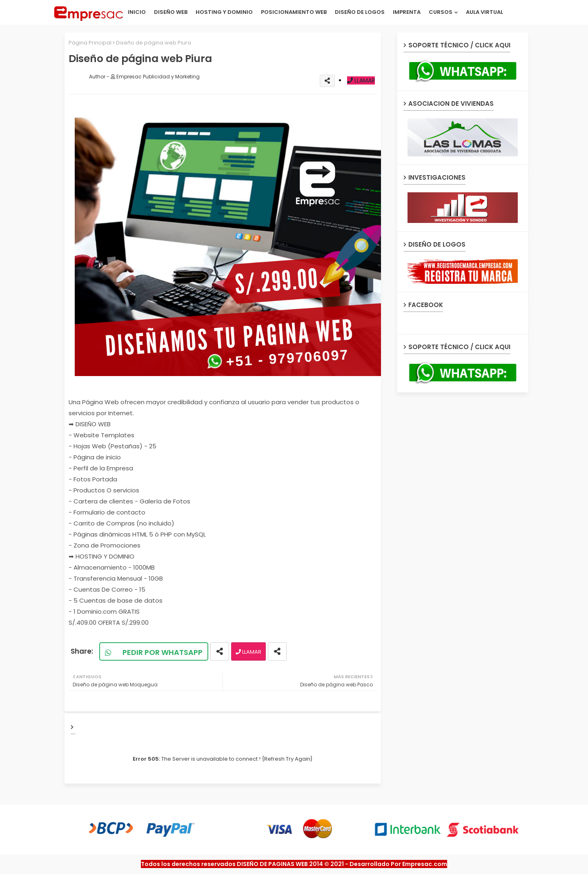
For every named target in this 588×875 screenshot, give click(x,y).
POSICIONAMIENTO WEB (294, 12)
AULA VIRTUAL (484, 12)
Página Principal (90, 43)
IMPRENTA (407, 12)
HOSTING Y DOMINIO (224, 12)
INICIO (137, 12)
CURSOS (441, 12)
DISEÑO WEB (171, 12)
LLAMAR (361, 80)
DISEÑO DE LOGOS (360, 12)
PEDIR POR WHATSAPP (158, 652)
